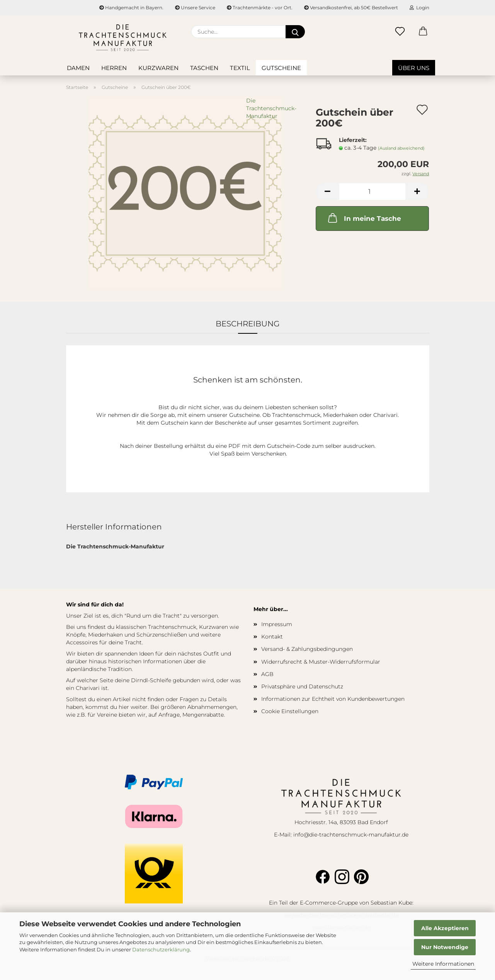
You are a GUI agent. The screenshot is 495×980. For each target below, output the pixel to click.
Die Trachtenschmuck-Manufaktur (271, 108)
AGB (267, 674)
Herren (114, 68)
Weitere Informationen (443, 964)
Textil (240, 68)
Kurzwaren (158, 68)
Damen (78, 68)
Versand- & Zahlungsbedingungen (307, 649)
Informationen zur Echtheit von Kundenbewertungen (333, 699)
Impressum (277, 624)
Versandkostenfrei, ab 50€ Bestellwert (351, 8)
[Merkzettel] (400, 32)
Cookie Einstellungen (290, 711)
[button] (423, 32)
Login (419, 8)
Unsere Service (195, 8)
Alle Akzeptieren (445, 928)
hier (124, 707)
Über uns (414, 68)
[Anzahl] (372, 192)
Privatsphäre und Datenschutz (302, 686)
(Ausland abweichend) (401, 148)
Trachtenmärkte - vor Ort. (260, 8)
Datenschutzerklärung (161, 949)
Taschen (204, 68)
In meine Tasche (364, 218)
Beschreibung (247, 324)
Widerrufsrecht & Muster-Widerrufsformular (321, 662)
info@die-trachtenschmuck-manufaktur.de (351, 835)
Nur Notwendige (445, 947)
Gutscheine (281, 68)
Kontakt (272, 637)
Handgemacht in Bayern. (131, 8)
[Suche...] (295, 32)
